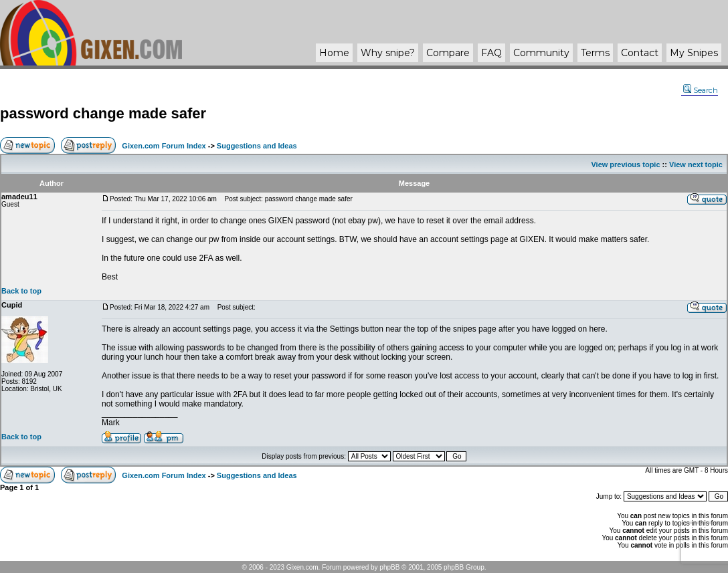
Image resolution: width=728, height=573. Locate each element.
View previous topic (625, 164)
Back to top (21, 291)
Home (334, 53)
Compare (448, 53)
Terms (595, 53)
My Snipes (694, 53)
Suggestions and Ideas (257, 146)
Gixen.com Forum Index (164, 146)
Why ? (388, 53)
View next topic (696, 164)
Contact (640, 53)
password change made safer (103, 113)
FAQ (491, 53)
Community (541, 53)
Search (701, 90)
